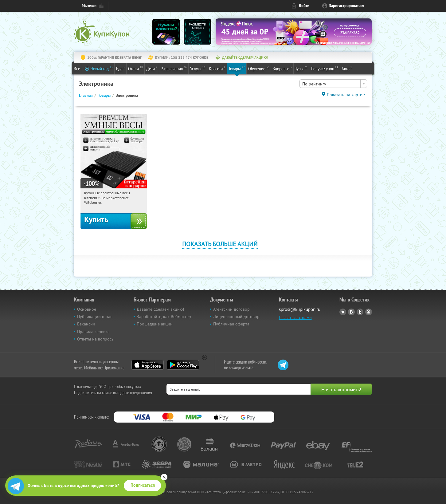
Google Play (183, 365)
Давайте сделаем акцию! (160, 309)
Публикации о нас (95, 317)
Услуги (198, 68)
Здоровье (282, 68)
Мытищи (89, 6)
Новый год (102, 68)
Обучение (259, 68)
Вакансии (86, 324)
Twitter (360, 312)
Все (77, 69)
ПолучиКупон (325, 68)
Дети (152, 68)
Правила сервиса (93, 332)
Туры (301, 68)
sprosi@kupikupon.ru (300, 309)
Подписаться (143, 485)
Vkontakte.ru (351, 312)
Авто (347, 68)
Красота (217, 68)
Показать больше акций (220, 244)
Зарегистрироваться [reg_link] (347, 6)
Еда (120, 68)
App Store (148, 365)
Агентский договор (231, 309)
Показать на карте (344, 95)
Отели (135, 68)
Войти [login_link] (304, 6)
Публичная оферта (231, 324)
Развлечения (174, 68)
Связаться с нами (295, 317)
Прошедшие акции (155, 324)
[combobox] (333, 84)
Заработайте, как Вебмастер (164, 317)
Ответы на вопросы (96, 339)
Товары (237, 68)
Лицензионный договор (236, 317)
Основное (87, 309)
